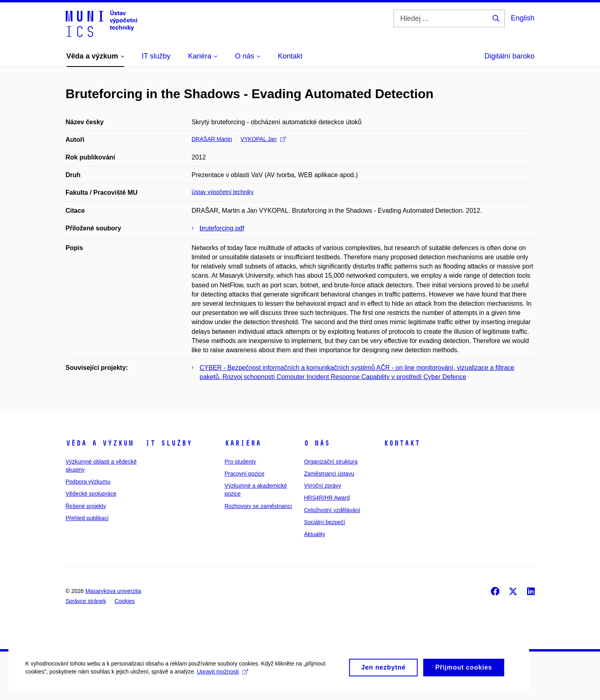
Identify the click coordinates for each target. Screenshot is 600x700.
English (522, 18)
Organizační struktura (331, 462)
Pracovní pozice (244, 474)
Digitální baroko (509, 56)
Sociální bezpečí (324, 522)
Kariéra (243, 443)
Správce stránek (86, 601)
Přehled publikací (87, 518)
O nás (317, 443)
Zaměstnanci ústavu (329, 474)
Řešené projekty (86, 506)
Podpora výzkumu (88, 482)
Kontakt (402, 443)
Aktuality (314, 534)
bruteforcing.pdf (222, 228)
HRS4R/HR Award (327, 498)
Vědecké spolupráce (91, 494)
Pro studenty (240, 462)
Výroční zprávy (322, 486)
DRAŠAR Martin (212, 139)
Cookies (125, 601)
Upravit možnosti (225, 680)
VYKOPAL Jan (263, 139)
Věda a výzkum (100, 443)
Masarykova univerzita (113, 591)
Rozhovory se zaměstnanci (258, 506)
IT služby (169, 443)
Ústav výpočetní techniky (223, 192)
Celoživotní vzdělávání (332, 510)
